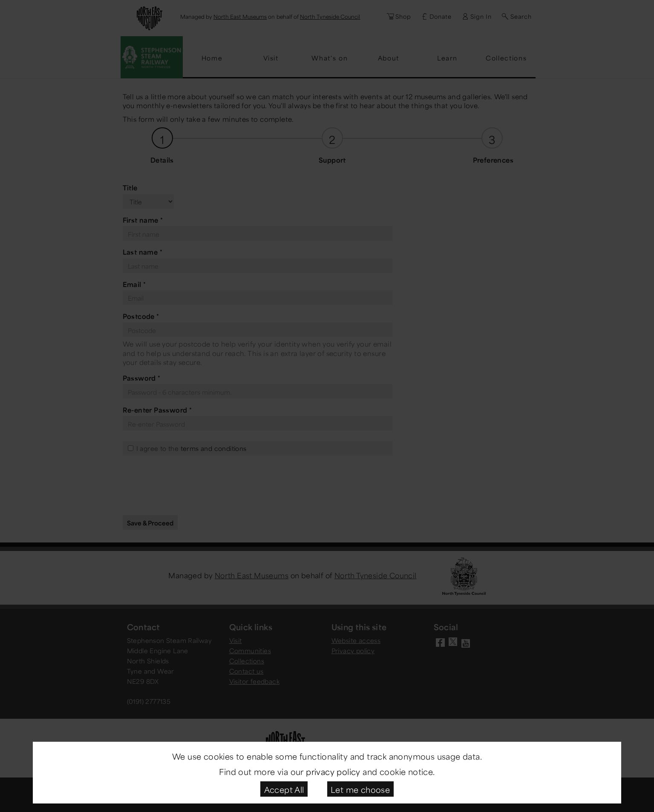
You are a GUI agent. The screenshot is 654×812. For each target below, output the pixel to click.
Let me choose (360, 789)
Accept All (284, 789)
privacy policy (333, 771)
